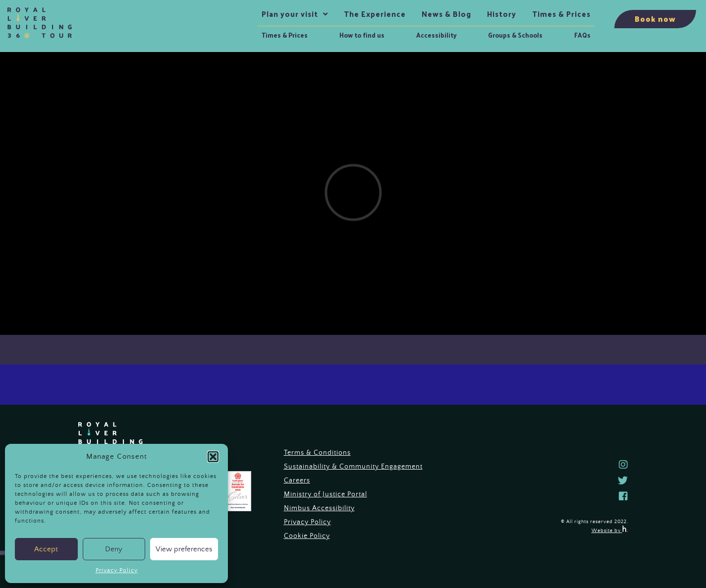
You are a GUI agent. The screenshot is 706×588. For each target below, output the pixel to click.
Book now (655, 19)
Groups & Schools (515, 35)
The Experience (375, 14)
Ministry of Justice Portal (326, 494)
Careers (297, 481)
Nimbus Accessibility (319, 508)
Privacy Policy (117, 570)
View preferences (184, 549)
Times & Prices (285, 35)
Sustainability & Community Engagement (353, 467)
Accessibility (436, 35)
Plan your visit (290, 14)
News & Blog (446, 14)
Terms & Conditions (317, 453)
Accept (46, 549)
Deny (114, 549)
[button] (213, 457)
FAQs (582, 35)
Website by (610, 531)
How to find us (362, 35)
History (502, 14)
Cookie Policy (307, 536)
